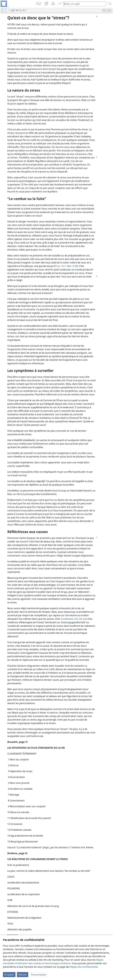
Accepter (9, 975)
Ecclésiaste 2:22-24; (72, 619)
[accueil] (4, 4)
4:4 (84, 619)
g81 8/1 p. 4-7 (17, 10)
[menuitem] (4, 4)
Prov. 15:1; (61, 266)
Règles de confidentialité (84, 967)
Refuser (23, 975)
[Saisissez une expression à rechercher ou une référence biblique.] (83, 4)
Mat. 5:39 (72, 266)
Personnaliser (39, 975)
